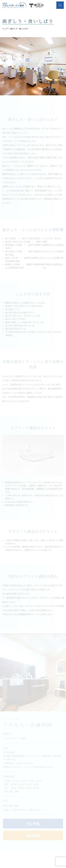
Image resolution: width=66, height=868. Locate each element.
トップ (5, 29)
